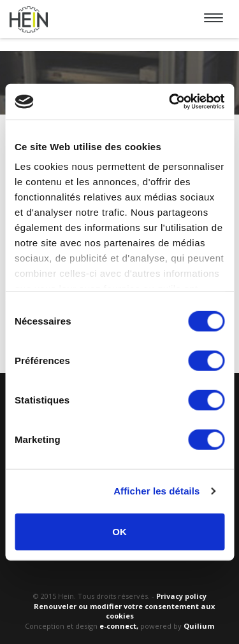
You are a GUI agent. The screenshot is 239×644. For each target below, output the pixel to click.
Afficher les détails (156, 491)
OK (119, 531)
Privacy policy (181, 596)
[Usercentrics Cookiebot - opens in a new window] (170, 102)
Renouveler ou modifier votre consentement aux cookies (124, 611)
